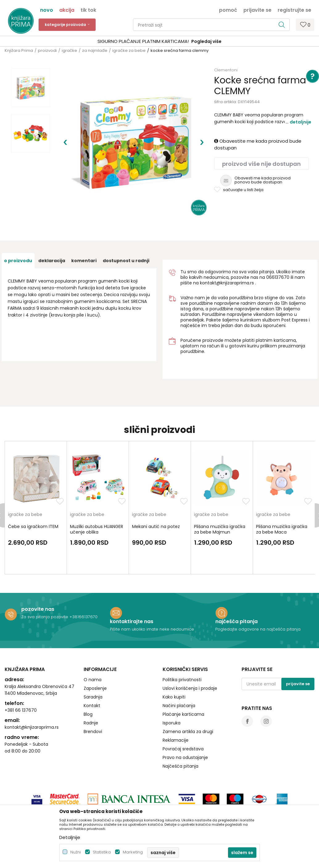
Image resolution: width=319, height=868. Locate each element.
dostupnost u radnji (126, 233)
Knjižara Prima (19, 50)
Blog (88, 687)
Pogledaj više (206, 41)
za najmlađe (95, 50)
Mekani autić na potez (156, 499)
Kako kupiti (174, 669)
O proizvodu (18, 233)
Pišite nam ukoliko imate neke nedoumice (152, 602)
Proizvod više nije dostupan (261, 164)
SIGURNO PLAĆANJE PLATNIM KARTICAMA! (143, 41)
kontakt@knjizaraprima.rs (227, 255)
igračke (69, 50)
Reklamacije (176, 713)
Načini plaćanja (179, 678)
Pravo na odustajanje (185, 730)
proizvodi (47, 50)
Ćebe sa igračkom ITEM (33, 499)
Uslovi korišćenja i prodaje (190, 661)
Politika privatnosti (182, 652)
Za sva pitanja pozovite (45, 589)
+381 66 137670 (21, 683)
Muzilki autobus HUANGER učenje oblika (97, 502)
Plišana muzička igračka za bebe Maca (282, 502)
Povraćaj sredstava (183, 721)
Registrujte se (294, 10)
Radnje (91, 695)
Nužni (76, 852)
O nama (93, 652)
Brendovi (93, 704)
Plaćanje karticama (183, 687)
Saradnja (93, 669)
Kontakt (92, 678)
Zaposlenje (95, 661)
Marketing (133, 852)
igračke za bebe (129, 50)
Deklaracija (52, 233)
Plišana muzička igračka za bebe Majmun (220, 502)
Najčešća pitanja (180, 739)
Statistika (102, 852)
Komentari (84, 233)
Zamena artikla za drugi (188, 704)
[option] (159, 42)
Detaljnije (300, 122)
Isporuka (172, 695)
